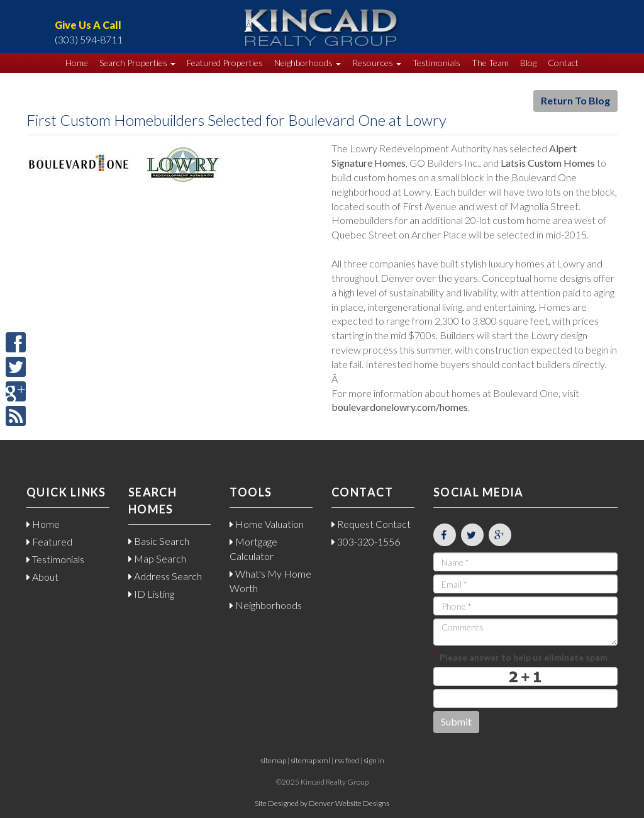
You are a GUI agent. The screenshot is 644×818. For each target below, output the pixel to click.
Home (77, 63)
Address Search (165, 576)
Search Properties (137, 63)
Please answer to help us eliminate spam (520, 656)
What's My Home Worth (270, 581)
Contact (563, 63)
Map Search (157, 558)
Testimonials (436, 63)
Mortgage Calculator (253, 549)
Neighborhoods (308, 63)
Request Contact (371, 524)
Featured (49, 541)
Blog (528, 63)
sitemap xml (310, 760)
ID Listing (151, 594)
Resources (377, 63)
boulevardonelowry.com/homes (400, 407)
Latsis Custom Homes (548, 163)
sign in (374, 760)
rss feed (347, 760)
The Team (490, 63)
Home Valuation (267, 524)
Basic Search (159, 541)
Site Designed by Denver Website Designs (322, 803)
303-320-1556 (366, 541)
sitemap (273, 760)
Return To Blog (575, 100)
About (42, 577)
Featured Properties (225, 63)
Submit (456, 721)
